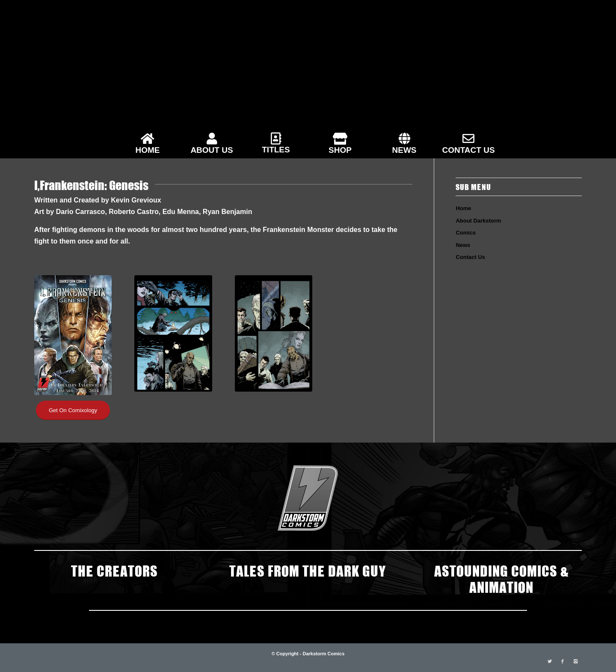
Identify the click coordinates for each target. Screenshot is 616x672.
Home (463, 208)
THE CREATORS (114, 570)
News (463, 245)
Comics (466, 233)
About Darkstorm (478, 221)
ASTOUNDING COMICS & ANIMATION (501, 578)
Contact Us (470, 257)
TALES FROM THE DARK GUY (308, 570)
